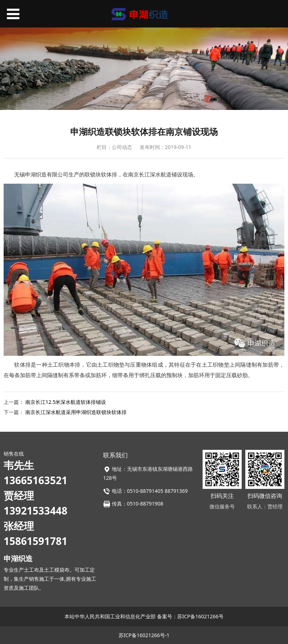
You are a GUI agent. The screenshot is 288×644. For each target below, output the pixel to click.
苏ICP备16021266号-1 (144, 635)
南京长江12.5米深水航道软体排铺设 (66, 402)
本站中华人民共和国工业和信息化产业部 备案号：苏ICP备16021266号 (144, 616)
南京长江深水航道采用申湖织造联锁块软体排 (76, 412)
